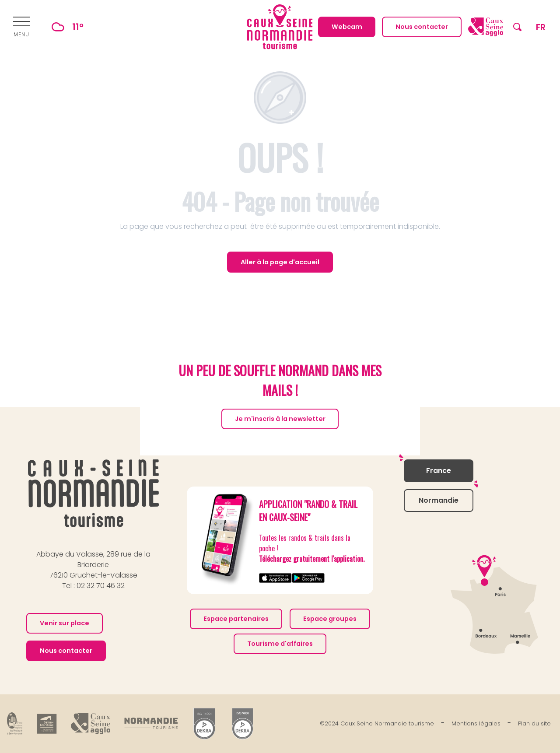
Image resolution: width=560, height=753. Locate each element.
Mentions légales (476, 723)
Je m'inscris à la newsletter (280, 419)
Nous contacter (66, 651)
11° (64, 27)
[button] (517, 27)
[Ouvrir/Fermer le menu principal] (21, 27)
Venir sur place (65, 623)
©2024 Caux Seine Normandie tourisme (377, 723)
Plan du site (534, 723)
